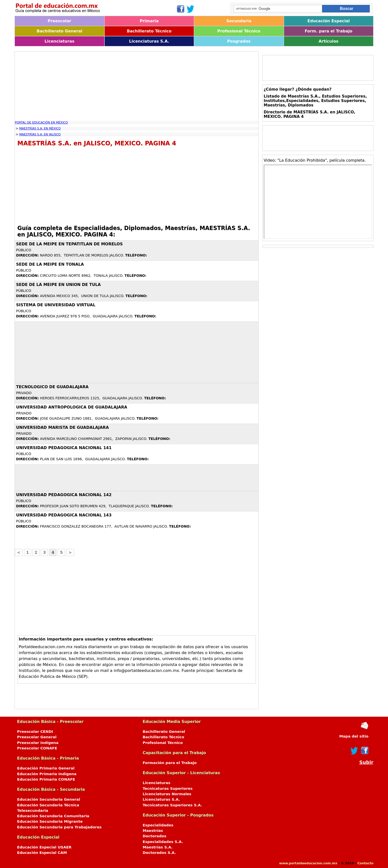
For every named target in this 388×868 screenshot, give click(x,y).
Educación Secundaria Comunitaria (53, 816)
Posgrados (239, 41)
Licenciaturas (59, 41)
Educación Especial (328, 21)
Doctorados (155, 836)
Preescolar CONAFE (37, 748)
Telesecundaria (33, 811)
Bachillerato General (59, 31)
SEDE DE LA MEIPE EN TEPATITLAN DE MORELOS (69, 244)
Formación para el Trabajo (170, 763)
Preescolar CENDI (35, 732)
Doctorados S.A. (159, 853)
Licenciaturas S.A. (149, 41)
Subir (366, 762)
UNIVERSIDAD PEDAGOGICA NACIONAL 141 (64, 448)
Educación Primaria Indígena (47, 774)
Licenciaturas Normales (167, 794)
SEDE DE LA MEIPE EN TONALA (50, 264)
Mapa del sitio (354, 736)
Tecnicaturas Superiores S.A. (173, 805)
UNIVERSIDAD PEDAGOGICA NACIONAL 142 (64, 495)
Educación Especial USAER (44, 847)
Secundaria (239, 21)
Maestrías (153, 831)
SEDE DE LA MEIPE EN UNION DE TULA (58, 285)
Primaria (149, 21)
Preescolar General (37, 737)
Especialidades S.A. (163, 842)
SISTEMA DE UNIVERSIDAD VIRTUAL (56, 305)
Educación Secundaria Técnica (48, 805)
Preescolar (60, 21)
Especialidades (158, 825)
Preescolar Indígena (38, 743)
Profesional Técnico (239, 31)
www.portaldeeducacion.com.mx (308, 863)
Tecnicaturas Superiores (168, 789)
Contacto (365, 863)
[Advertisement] (137, 86)
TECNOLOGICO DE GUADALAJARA (52, 387)
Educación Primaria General (46, 768)
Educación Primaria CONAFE (46, 779)
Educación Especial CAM (42, 853)
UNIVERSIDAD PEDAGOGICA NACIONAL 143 (64, 515)
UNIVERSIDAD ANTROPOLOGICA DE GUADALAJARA (72, 407)
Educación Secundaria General (49, 799)
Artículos (329, 41)
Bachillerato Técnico (149, 31)
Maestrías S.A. (158, 847)
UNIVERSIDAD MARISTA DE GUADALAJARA (62, 427)
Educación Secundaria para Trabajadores (59, 827)
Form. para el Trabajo (329, 31)
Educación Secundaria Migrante (50, 821)
